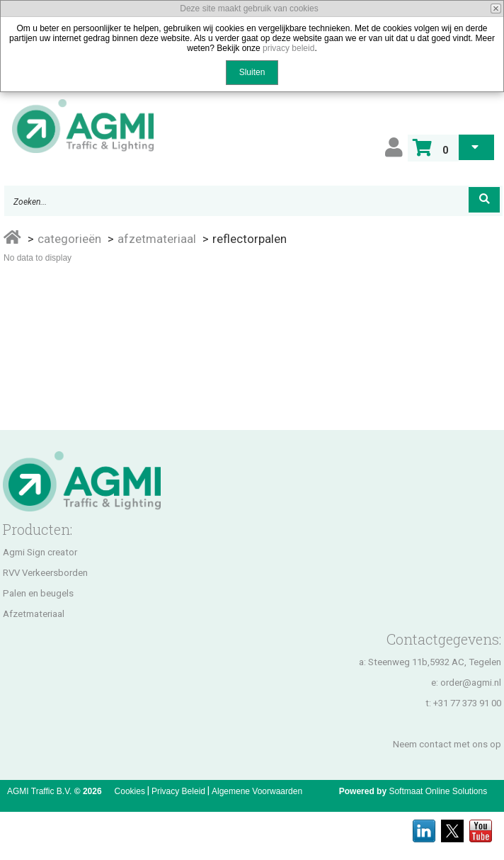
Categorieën (69, 239)
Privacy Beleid (178, 791)
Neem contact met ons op (447, 744)
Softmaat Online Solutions (438, 791)
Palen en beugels (38, 593)
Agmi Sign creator (40, 552)
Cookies (130, 791)
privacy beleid (288, 48)
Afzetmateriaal (157, 239)
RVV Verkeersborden (45, 573)
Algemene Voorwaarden (257, 791)
